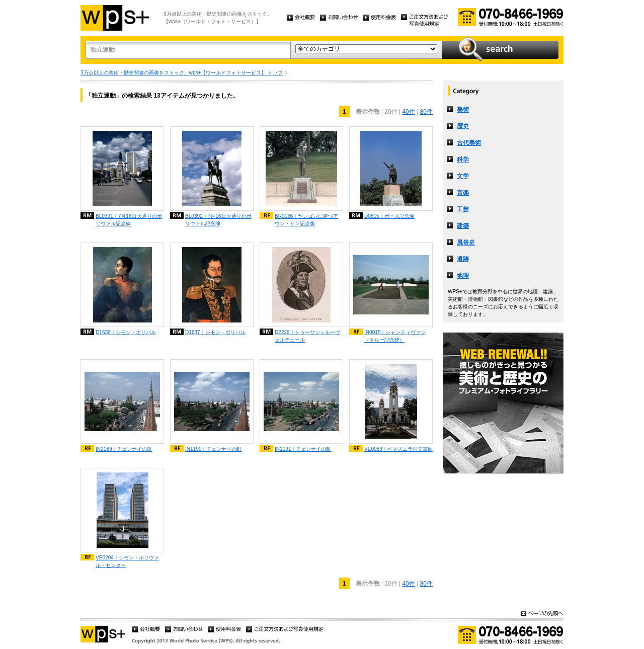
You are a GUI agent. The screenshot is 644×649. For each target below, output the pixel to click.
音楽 (463, 193)
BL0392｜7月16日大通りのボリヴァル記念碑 (218, 220)
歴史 (463, 126)
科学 (463, 159)
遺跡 (463, 259)
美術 (463, 110)
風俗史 (466, 242)
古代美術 (469, 143)
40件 (408, 112)
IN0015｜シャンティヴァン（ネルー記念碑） (395, 336)
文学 (463, 176)
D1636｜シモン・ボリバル (126, 332)
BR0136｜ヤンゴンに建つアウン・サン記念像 (306, 220)
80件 (426, 112)
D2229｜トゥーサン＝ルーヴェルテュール (307, 336)
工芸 (463, 209)
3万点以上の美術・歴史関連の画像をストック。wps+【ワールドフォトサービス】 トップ (182, 73)
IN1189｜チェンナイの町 (124, 449)
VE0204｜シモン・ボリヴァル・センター (127, 561)
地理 (463, 276)
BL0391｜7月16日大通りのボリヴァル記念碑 (129, 220)
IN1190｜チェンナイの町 (214, 449)
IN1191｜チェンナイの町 (303, 449)
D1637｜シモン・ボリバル (215, 332)
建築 (463, 226)
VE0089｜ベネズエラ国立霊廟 (398, 449)
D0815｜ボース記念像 (389, 216)
